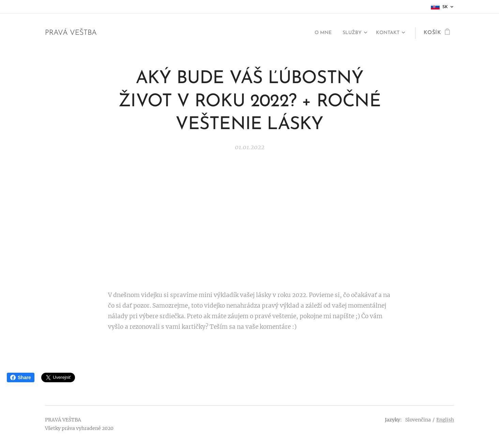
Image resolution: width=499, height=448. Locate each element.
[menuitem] (317, 33)
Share (21, 377)
